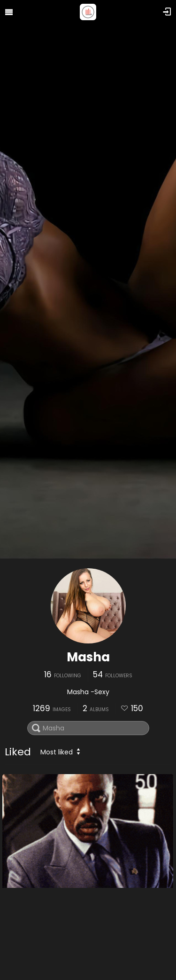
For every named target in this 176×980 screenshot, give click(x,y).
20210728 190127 (36, 957)
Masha (88, 657)
